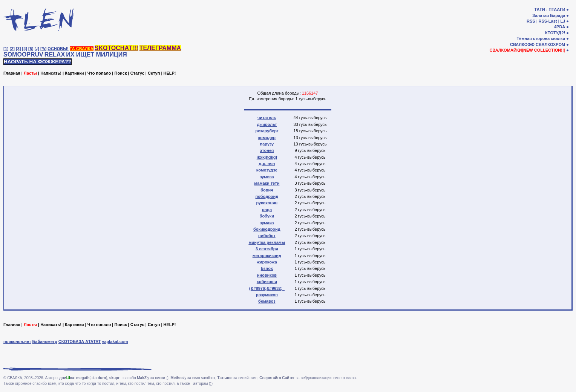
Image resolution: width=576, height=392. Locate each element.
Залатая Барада (549, 15)
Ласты (30, 73)
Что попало (99, 73)
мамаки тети (267, 183)
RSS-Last (548, 21)
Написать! (51, 73)
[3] (18, 49)
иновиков (267, 275)
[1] (6, 49)
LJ (563, 21)
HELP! (170, 73)
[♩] (37, 49)
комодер (267, 138)
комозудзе (267, 170)
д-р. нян (267, 164)
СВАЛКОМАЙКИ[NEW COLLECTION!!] (527, 50)
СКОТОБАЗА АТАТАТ (80, 341)
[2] (12, 49)
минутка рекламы (267, 242)
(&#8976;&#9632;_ (267, 288)
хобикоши (267, 282)
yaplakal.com (115, 341)
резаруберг (267, 131)
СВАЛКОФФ (522, 44)
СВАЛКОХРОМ (550, 44)
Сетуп (154, 73)
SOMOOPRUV (23, 54)
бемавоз (267, 301)
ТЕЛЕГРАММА (160, 48)
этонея (267, 150)
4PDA (560, 27)
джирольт (267, 124)
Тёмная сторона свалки (541, 38)
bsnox (267, 268)
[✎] (43, 49)
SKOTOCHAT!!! (116, 48)
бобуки (267, 216)
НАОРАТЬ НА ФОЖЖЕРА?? (38, 62)
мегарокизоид (267, 256)
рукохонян (267, 203)
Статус (137, 73)
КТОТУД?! (555, 33)
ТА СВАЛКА (82, 49)
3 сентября (267, 249)
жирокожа (267, 262)
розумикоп (267, 295)
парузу (267, 144)
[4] (25, 49)
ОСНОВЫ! (58, 49)
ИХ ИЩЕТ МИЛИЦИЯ (97, 54)
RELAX (55, 54)
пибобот (267, 236)
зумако (267, 223)
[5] (31, 49)
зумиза (267, 177)
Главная (12, 73)
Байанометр (44, 341)
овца (267, 210)
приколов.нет (17, 341)
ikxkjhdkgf (267, 157)
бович (267, 190)
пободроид (267, 196)
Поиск (120, 73)
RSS (531, 21)
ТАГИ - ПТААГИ (550, 9)
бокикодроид (267, 229)
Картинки (74, 73)
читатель (267, 118)
